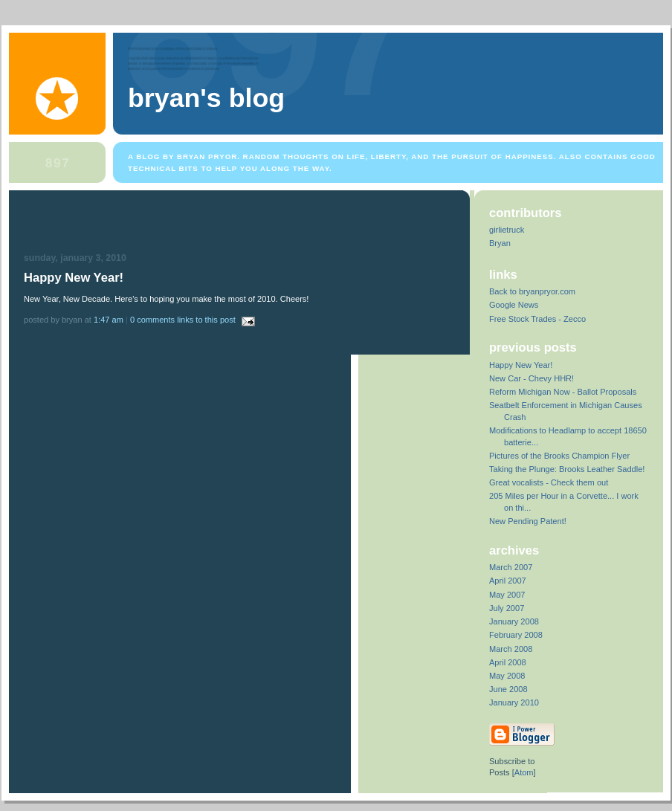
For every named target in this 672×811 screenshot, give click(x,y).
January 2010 (514, 702)
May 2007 (507, 595)
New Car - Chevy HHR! (532, 378)
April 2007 (508, 581)
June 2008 (508, 689)
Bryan (500, 243)
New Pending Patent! (528, 521)
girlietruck (507, 230)
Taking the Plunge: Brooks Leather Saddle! (567, 469)
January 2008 (514, 621)
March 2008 (511, 649)
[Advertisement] (239, 224)
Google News (514, 305)
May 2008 (507, 676)
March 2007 (511, 567)
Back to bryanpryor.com (532, 291)
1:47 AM (110, 320)
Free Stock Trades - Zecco (537, 319)
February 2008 (516, 635)
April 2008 (508, 662)
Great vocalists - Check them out (549, 482)
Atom (524, 772)
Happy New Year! (521, 365)
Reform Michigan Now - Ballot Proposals (563, 392)
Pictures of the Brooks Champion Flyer (559, 456)
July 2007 (507, 608)
